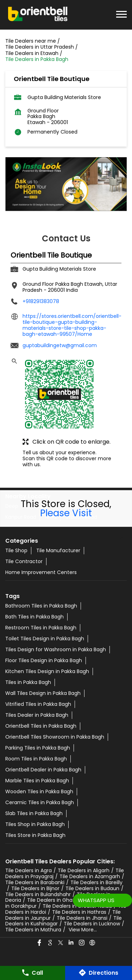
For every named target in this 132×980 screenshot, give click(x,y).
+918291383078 (41, 301)
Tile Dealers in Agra (29, 870)
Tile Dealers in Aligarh (84, 870)
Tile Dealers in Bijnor (35, 888)
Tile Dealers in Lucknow (92, 924)
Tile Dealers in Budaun (92, 888)
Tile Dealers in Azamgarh (90, 876)
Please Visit (66, 513)
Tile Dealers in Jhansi (82, 918)
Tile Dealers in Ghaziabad (58, 900)
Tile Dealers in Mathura (33, 930)
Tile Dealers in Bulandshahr (38, 894)
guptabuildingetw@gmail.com (60, 345)
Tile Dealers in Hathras (79, 912)
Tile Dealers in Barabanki (35, 882)
